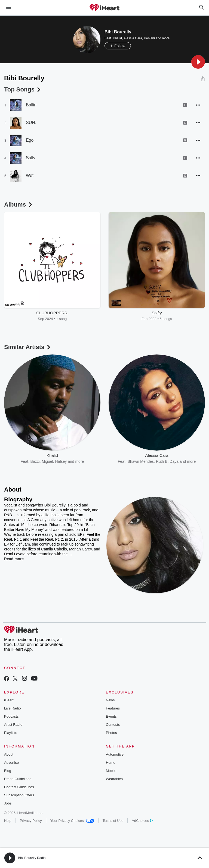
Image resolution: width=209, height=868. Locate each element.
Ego (30, 140)
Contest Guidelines (19, 787)
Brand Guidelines (18, 779)
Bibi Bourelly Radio (32, 858)
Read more (14, 559)
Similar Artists (28, 347)
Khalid (117, 38)
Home (111, 763)
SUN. (31, 123)
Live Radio (12, 708)
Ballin (31, 105)
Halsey (61, 461)
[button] (198, 62)
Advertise (11, 763)
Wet (30, 175)
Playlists (11, 733)
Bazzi (35, 461)
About (9, 754)
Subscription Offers (19, 795)
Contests (113, 725)
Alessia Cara (133, 38)
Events (111, 716)
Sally (31, 158)
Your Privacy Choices (72, 821)
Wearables (114, 779)
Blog (8, 771)
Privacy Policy (31, 821)
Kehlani (149, 38)
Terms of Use (113, 821)
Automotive (115, 754)
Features (113, 708)
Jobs (8, 803)
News (110, 700)
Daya (174, 461)
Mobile (111, 771)
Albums (19, 205)
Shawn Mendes (141, 461)
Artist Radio (13, 725)
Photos (111, 733)
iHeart (9, 700)
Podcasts (11, 716)
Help (8, 821)
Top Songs (23, 89)
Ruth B (162, 461)
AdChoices (142, 821)
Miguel (47, 461)
